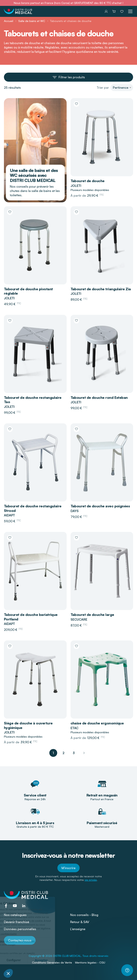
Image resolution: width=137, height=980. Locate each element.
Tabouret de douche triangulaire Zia (101, 289)
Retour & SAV (80, 922)
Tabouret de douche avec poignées (100, 506)
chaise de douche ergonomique (97, 723)
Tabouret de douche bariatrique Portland (31, 617)
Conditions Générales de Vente (52, 962)
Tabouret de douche (88, 181)
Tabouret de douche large (92, 615)
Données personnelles (20, 929)
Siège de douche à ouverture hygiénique (28, 725)
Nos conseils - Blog (84, 915)
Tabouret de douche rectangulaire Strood (33, 508)
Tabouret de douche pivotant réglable (28, 291)
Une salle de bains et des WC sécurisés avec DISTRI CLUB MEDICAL (34, 175)
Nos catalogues (15, 915)
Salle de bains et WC (32, 21)
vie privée (91, 880)
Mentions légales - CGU (90, 962)
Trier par (103, 88)
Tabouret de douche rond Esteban (99, 397)
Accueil (9, 21)
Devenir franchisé (17, 922)
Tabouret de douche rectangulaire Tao (33, 400)
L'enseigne (78, 929)
